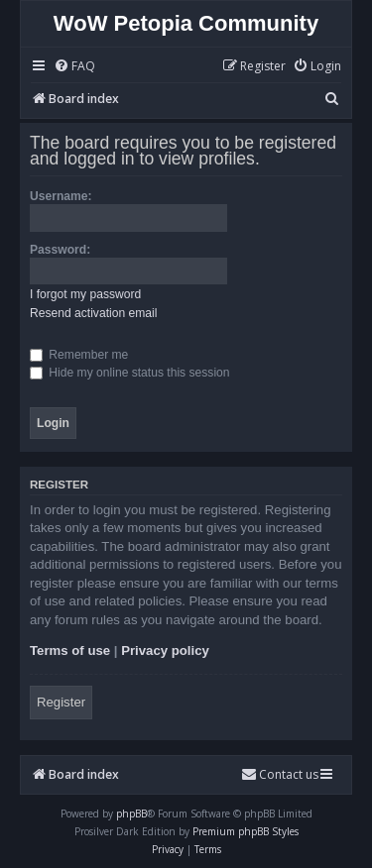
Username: (61, 196)
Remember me (79, 355)
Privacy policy (165, 651)
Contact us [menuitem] (280, 774)
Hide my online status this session (130, 373)
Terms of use (70, 651)
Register (61, 702)
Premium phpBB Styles (246, 831)
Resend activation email (93, 313)
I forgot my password (85, 294)
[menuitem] (74, 67)
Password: (60, 250)
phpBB (131, 814)
